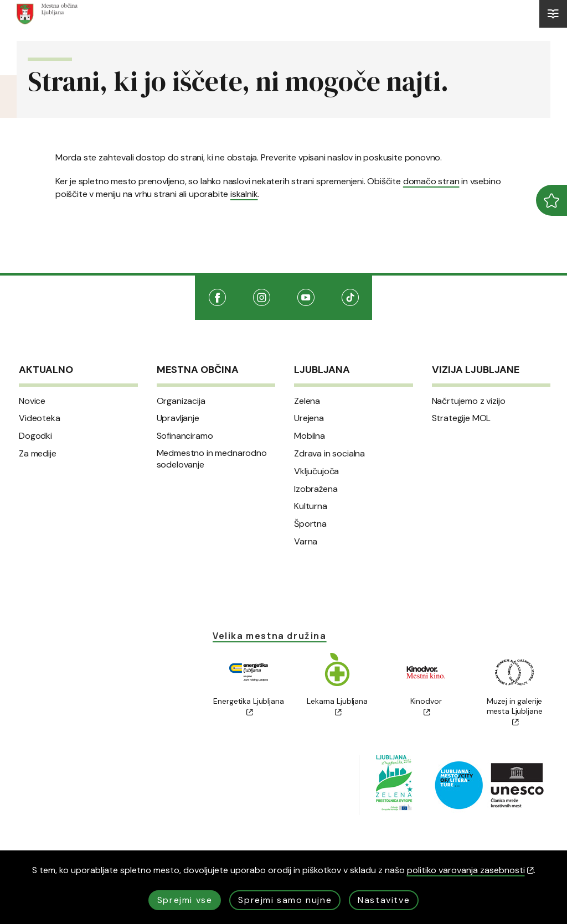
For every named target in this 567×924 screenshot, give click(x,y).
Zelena (307, 401)
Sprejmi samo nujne (285, 900)
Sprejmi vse (185, 900)
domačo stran (431, 181)
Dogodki (35, 436)
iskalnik (244, 194)
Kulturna (311, 506)
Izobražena (316, 489)
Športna (310, 524)
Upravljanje (178, 418)
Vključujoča (316, 471)
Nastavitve (384, 900)
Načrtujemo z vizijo (469, 401)
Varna (306, 542)
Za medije (38, 454)
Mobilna (310, 436)
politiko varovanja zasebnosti (470, 870)
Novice (32, 401)
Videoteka (40, 418)
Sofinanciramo (185, 436)
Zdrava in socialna (329, 454)
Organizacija (181, 401)
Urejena (309, 418)
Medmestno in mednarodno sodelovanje (212, 459)
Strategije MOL (462, 418)
